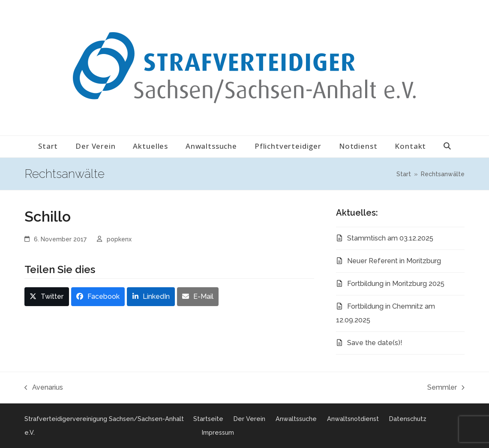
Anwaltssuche (296, 419)
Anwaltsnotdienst (353, 419)
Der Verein (249, 419)
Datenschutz (408, 419)
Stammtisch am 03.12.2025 (390, 238)
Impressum (218, 432)
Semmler (446, 389)
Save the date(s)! (375, 343)
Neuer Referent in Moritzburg (394, 261)
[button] (447, 147)
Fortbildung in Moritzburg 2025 (396, 284)
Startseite (208, 419)
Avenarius (44, 389)
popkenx (119, 239)
